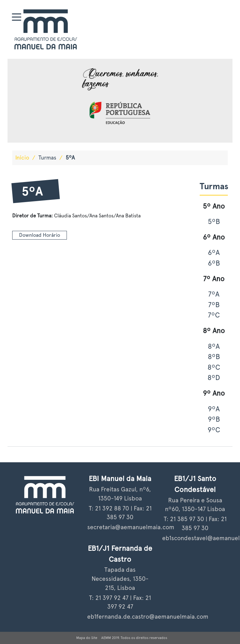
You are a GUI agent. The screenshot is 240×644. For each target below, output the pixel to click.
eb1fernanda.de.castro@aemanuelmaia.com (148, 617)
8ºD (214, 378)
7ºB (214, 305)
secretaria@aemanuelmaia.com (131, 527)
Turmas (47, 157)
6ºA (214, 252)
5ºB (214, 221)
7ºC (214, 315)
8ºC (214, 367)
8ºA (214, 346)
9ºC (214, 430)
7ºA (214, 294)
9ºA (214, 409)
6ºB (214, 263)
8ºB (214, 357)
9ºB (214, 419)
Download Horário (40, 235)
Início (22, 157)
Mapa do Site (87, 638)
